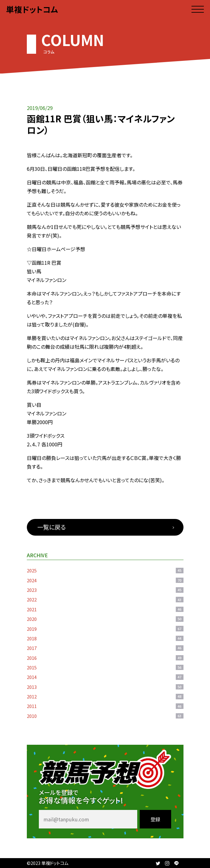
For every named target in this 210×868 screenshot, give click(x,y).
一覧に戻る (51, 527)
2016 (105, 658)
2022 (105, 599)
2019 (105, 629)
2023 (105, 590)
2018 (105, 638)
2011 (105, 706)
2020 (105, 619)
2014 (105, 677)
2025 (105, 570)
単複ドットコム (32, 9)
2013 (105, 687)
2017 (105, 648)
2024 (105, 580)
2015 (105, 667)
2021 (105, 609)
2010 (105, 716)
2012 (105, 696)
